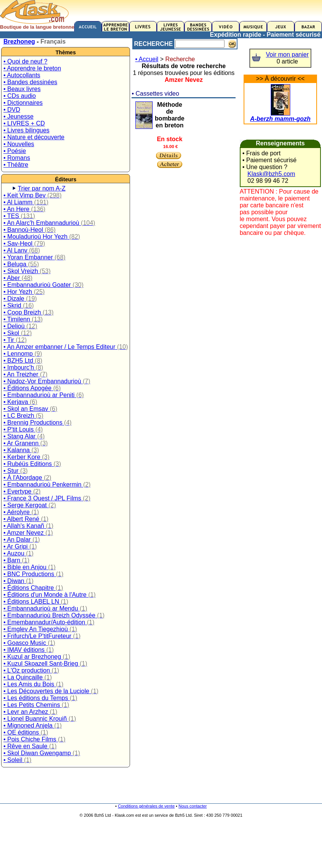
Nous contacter (193, 806)
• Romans (17, 158)
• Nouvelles (19, 144)
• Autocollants (22, 75)
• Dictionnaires (23, 103)
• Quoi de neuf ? (25, 61)
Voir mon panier (287, 55)
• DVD (12, 110)
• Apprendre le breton (32, 68)
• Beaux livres (22, 89)
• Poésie (15, 151)
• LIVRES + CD (24, 123)
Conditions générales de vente (146, 806)
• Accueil (147, 59)
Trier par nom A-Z (41, 188)
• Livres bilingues (26, 130)
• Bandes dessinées (30, 82)
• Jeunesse (19, 116)
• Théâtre (16, 165)
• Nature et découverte (34, 137)
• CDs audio (20, 96)
